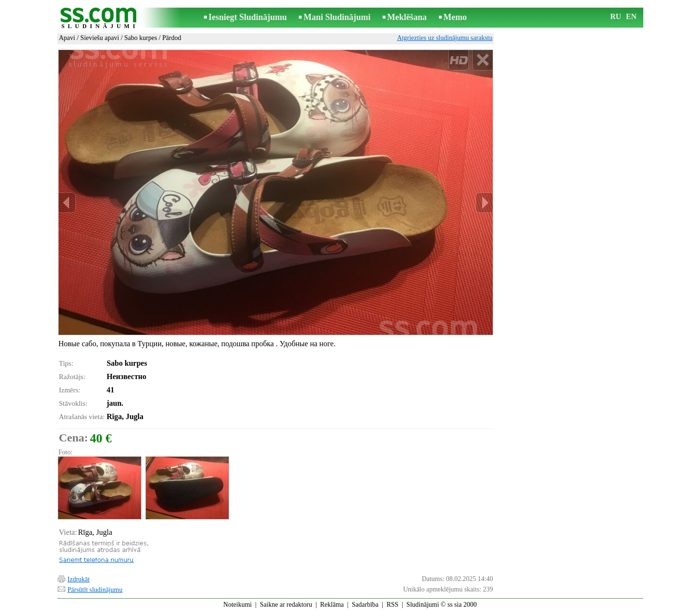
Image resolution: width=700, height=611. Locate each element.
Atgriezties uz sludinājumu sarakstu (445, 38)
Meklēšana (407, 17)
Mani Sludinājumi (337, 17)
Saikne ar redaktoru (286, 605)
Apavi (67, 38)
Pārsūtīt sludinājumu (95, 590)
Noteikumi (238, 605)
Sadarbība (365, 605)
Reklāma (332, 605)
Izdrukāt (79, 579)
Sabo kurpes (141, 38)
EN (631, 16)
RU (616, 16)
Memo (455, 17)
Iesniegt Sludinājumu (248, 17)
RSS (392, 605)
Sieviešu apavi (100, 38)
